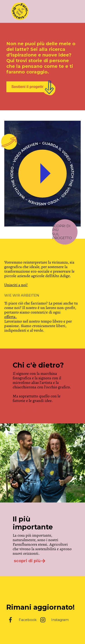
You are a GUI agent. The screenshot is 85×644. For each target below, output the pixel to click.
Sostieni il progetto (28, 87)
